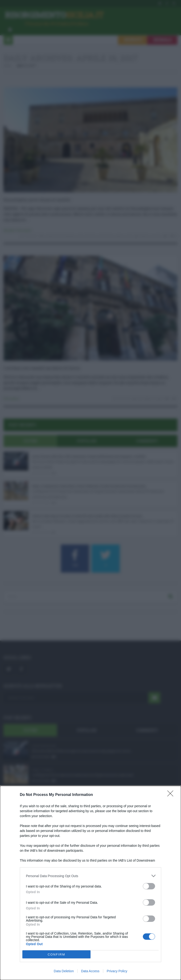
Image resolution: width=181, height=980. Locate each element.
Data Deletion (64, 971)
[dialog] (90, 883)
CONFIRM (56, 954)
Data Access (90, 971)
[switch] (149, 886)
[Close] (172, 795)
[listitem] (90, 876)
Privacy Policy (117, 971)
